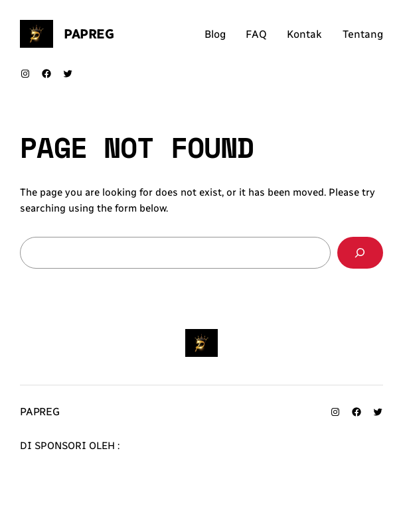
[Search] (360, 253)
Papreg (89, 34)
